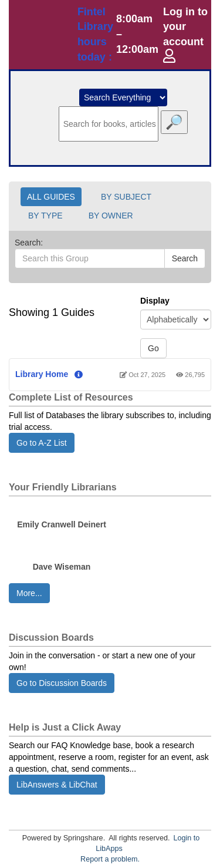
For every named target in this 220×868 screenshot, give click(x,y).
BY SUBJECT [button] (126, 197)
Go (153, 348)
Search (185, 258)
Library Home (42, 374)
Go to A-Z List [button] (42, 443)
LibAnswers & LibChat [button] (57, 785)
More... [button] (29, 593)
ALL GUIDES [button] (51, 197)
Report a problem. (110, 859)
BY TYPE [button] (45, 216)
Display (155, 301)
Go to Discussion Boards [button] (62, 683)
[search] (109, 124)
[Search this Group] (90, 258)
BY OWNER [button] (111, 216)
